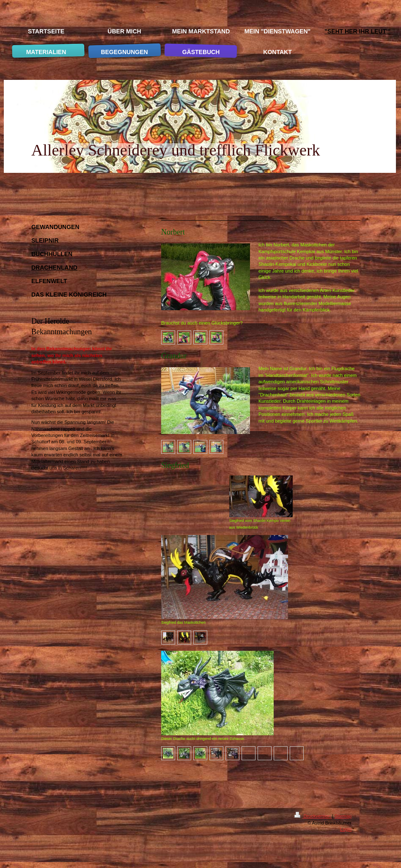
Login (346, 829)
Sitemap (343, 816)
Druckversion (313, 816)
